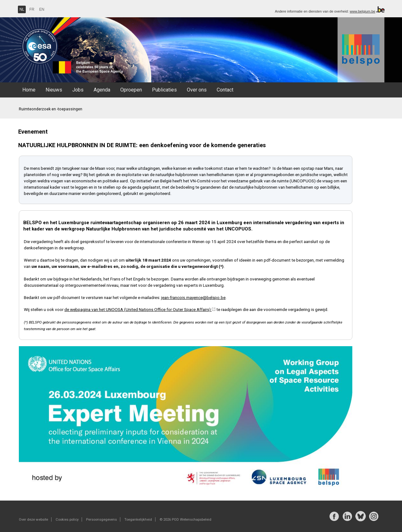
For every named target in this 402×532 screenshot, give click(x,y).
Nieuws (54, 90)
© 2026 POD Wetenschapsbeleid (185, 519)
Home (29, 90)
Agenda (102, 90)
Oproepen (131, 90)
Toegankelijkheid (138, 519)
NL (22, 9)
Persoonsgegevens (101, 519)
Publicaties (164, 90)
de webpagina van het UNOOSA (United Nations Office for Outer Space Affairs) (138, 309)
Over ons (197, 90)
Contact (225, 90)
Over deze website (33, 519)
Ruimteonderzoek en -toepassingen (51, 109)
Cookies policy (67, 519)
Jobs (78, 90)
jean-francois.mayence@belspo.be (193, 297)
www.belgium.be (362, 11)
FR (32, 9)
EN (42, 9)
